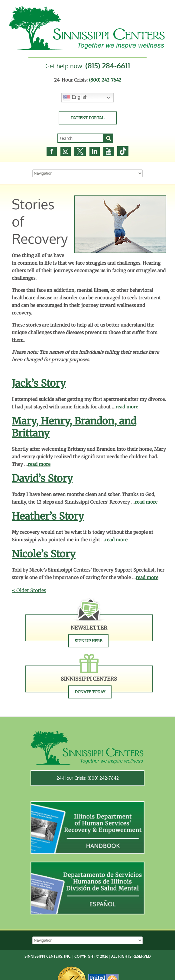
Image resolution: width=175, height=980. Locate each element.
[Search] (109, 138)
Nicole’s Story (44, 554)
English (75, 98)
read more (127, 407)
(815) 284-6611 (108, 65)
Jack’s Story (39, 383)
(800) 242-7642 (105, 80)
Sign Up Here (88, 641)
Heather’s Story (48, 516)
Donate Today (90, 692)
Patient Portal (88, 118)
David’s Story (42, 479)
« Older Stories (29, 590)
